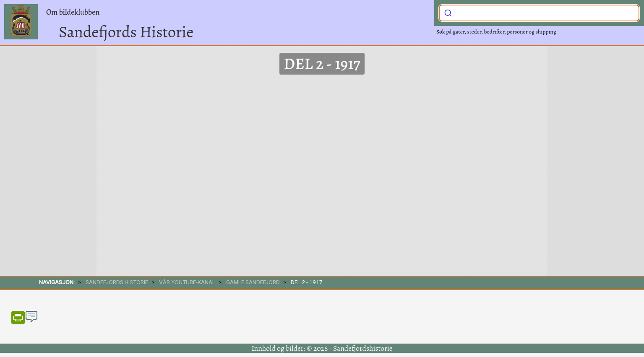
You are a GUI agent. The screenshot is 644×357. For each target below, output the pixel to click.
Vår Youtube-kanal (187, 282)
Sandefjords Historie (126, 32)
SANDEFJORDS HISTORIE (117, 282)
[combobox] (539, 13)
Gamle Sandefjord (253, 282)
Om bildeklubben (73, 12)
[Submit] (448, 12)
